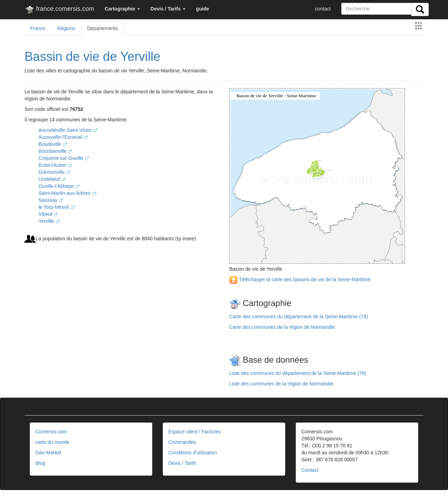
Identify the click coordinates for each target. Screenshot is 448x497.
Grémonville (54, 172)
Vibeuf (48, 214)
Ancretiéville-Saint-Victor (68, 130)
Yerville (49, 221)
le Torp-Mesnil (57, 207)
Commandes (182, 442)
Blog (40, 463)
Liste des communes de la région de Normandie (281, 384)
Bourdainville (55, 151)
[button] (122, 9)
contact (323, 9)
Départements (103, 28)
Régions (66, 28)
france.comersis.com (59, 10)
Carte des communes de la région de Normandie (282, 327)
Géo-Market (48, 453)
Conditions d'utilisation (193, 453)
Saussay (51, 200)
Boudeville (53, 144)
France (38, 28)
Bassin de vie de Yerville (92, 56)
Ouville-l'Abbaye (59, 186)
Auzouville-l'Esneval (63, 137)
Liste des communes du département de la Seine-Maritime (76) (298, 373)
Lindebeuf (52, 179)
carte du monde (52, 442)
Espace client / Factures (194, 432)
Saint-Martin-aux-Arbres (67, 193)
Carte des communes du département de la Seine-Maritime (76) (299, 317)
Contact (310, 470)
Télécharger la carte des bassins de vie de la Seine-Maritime (300, 279)
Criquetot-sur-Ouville (64, 158)
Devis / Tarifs (182, 463)
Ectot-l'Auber (55, 165)
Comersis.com (51, 432)
